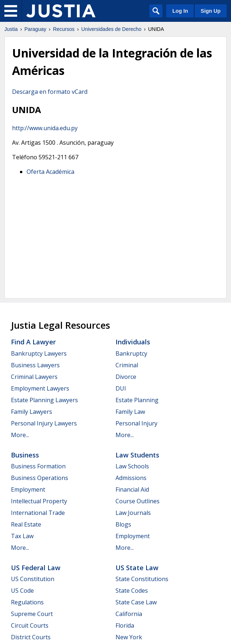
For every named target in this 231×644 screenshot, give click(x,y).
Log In (180, 11)
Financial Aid (132, 489)
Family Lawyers (32, 412)
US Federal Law (36, 568)
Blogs (123, 524)
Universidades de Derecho (111, 29)
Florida (125, 625)
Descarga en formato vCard (50, 92)
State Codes (132, 591)
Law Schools (132, 466)
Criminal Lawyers (34, 377)
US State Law (137, 568)
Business (25, 455)
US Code (22, 591)
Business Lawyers (35, 365)
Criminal (127, 365)
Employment (28, 489)
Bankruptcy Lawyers (39, 353)
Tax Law (22, 536)
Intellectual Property (39, 501)
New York (129, 637)
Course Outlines (138, 501)
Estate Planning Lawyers (44, 400)
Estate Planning (137, 400)
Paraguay (35, 29)
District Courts (31, 637)
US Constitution (33, 579)
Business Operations (40, 478)
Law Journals (133, 513)
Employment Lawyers (40, 388)
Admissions (131, 478)
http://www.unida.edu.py (45, 128)
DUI (121, 388)
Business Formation (38, 466)
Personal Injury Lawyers (44, 423)
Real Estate (26, 524)
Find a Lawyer (33, 342)
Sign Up (211, 11)
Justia (11, 29)
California (129, 614)
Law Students (137, 455)
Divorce (126, 377)
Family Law (130, 412)
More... (20, 435)
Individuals (133, 342)
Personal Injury (136, 423)
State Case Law (136, 602)
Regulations (27, 602)
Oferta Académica (50, 172)
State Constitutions (142, 579)
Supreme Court (32, 614)
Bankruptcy (131, 353)
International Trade (38, 513)
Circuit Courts (30, 625)
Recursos (64, 29)
